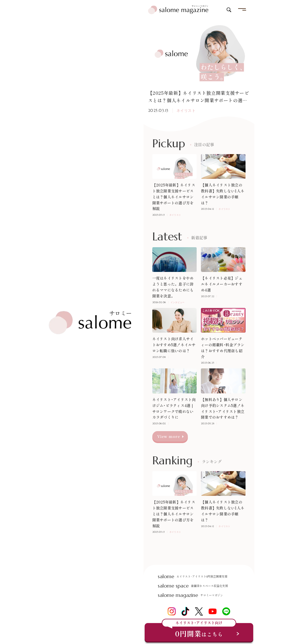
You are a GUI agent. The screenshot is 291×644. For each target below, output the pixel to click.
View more (169, 436)
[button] (150, 100)
